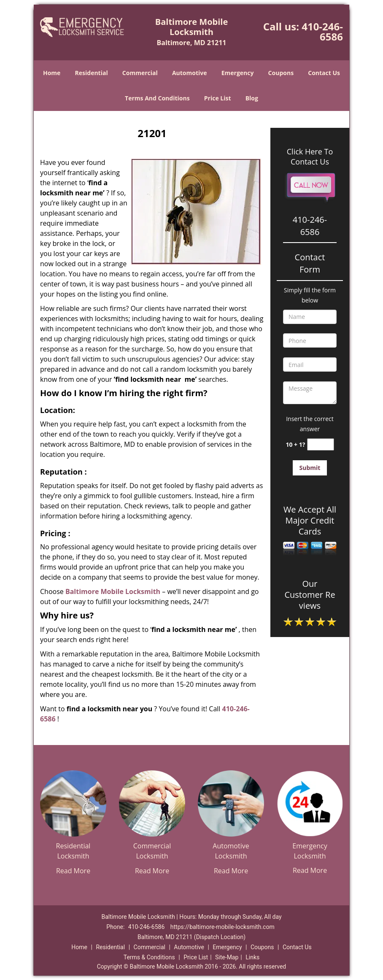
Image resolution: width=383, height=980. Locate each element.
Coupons (281, 73)
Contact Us (324, 73)
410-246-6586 (322, 31)
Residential (92, 73)
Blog (252, 98)
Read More (73, 871)
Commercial (140, 73)
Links (252, 957)
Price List (218, 98)
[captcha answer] (321, 444)
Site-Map (227, 957)
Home (52, 73)
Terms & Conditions (149, 957)
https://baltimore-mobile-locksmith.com (223, 927)
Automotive (190, 73)
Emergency (238, 73)
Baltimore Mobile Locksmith (113, 591)
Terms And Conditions (157, 98)
